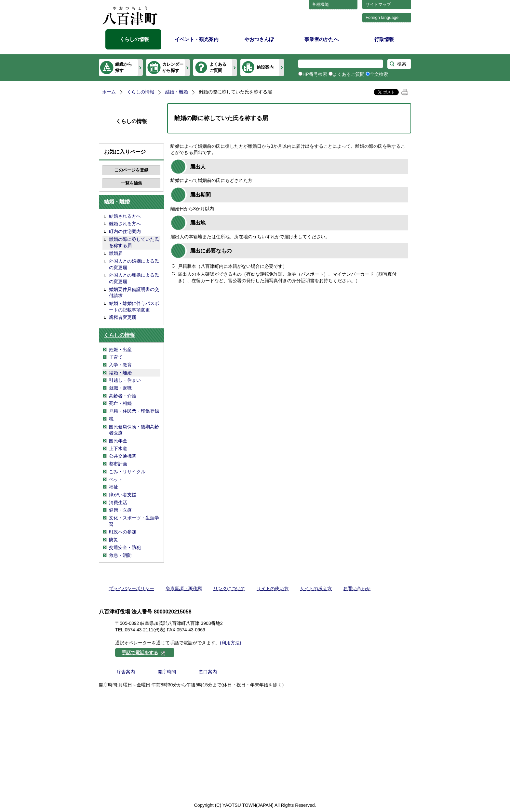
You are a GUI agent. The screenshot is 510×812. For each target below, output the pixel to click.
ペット (116, 479)
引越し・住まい (125, 380)
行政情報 (384, 39)
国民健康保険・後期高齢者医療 (134, 430)
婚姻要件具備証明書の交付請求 (134, 293)
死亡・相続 (120, 403)
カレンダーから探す (173, 67)
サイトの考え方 (316, 588)
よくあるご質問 (218, 67)
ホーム (109, 92)
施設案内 (265, 67)
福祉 (114, 487)
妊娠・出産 (120, 350)
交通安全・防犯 (125, 547)
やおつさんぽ (259, 39)
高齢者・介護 (123, 396)
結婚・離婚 (177, 92)
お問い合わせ (357, 588)
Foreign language (382, 17)
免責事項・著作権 (184, 588)
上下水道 (118, 448)
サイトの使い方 (273, 588)
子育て (116, 357)
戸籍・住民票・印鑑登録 (134, 411)
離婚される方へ (125, 224)
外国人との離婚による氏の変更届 (134, 278)
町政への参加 (123, 532)
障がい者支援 (123, 495)
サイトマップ (378, 4)
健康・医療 (120, 510)
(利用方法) (230, 643)
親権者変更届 (123, 317)
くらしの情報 (134, 39)
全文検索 (379, 74)
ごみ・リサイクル (127, 472)
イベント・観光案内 (197, 39)
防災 (114, 540)
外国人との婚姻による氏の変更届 (134, 264)
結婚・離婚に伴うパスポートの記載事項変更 (134, 307)
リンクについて (229, 588)
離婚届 (116, 253)
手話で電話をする (143, 653)
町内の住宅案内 (125, 231)
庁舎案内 (126, 672)
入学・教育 (120, 365)
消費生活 (118, 502)
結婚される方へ (125, 216)
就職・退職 (120, 388)
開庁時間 (167, 672)
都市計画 (118, 464)
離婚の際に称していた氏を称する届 (134, 242)
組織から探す (124, 67)
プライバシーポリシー (131, 588)
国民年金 (118, 441)
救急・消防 (120, 555)
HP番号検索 (315, 74)
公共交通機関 (123, 456)
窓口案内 (208, 672)
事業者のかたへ (322, 39)
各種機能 (320, 4)
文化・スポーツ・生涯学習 (134, 521)
